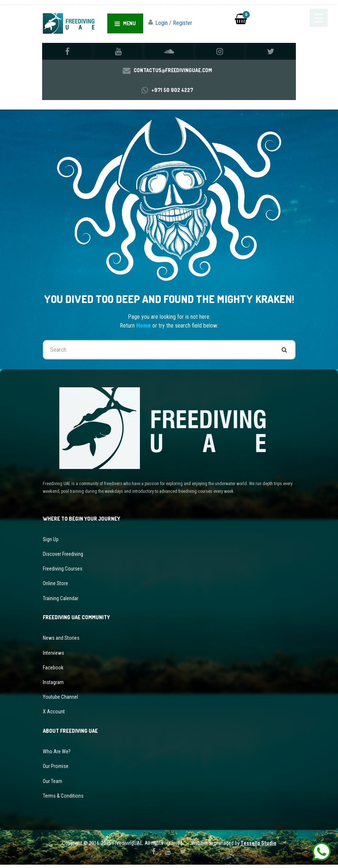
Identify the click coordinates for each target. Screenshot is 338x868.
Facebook (53, 671)
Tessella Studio (259, 846)
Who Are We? (57, 755)
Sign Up (51, 542)
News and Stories (61, 641)
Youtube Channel (60, 700)
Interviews (53, 656)
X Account (54, 715)
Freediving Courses (63, 572)
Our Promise (56, 769)
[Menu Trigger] (319, 18)
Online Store (55, 587)
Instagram (53, 685)
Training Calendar (61, 601)
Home (144, 328)
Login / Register (174, 23)
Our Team (53, 784)
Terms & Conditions (63, 799)
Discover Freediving (63, 557)
